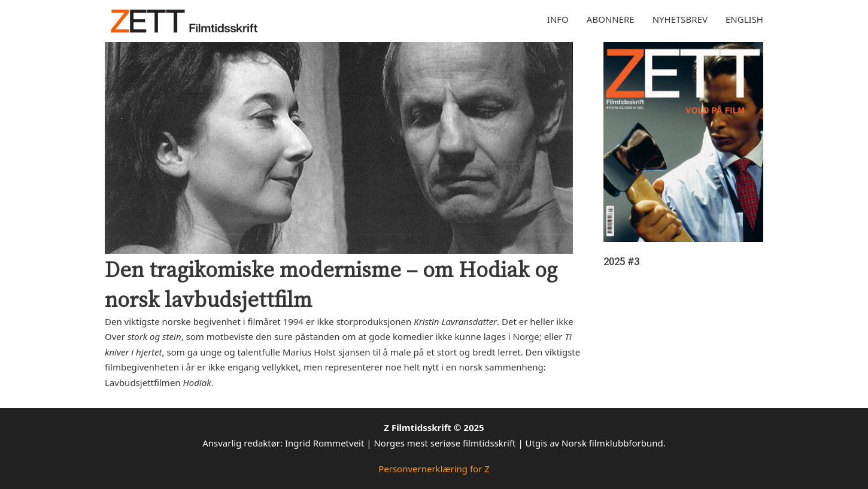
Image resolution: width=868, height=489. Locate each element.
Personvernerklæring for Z (434, 469)
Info (558, 19)
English (744, 19)
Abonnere (611, 19)
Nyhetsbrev (680, 19)
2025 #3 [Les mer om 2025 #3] (621, 261)
